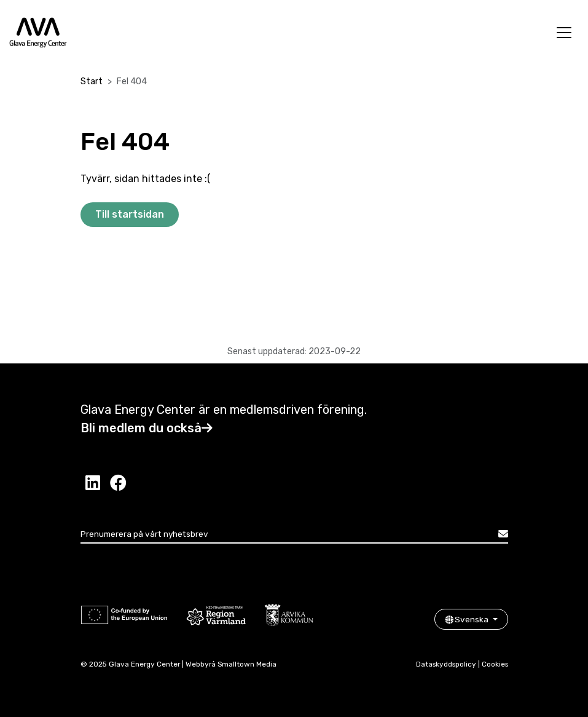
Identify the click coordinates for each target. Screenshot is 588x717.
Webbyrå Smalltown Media (231, 664)
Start (92, 81)
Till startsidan (130, 214)
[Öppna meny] (564, 33)
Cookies (495, 664)
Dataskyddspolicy (446, 664)
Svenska (467, 619)
